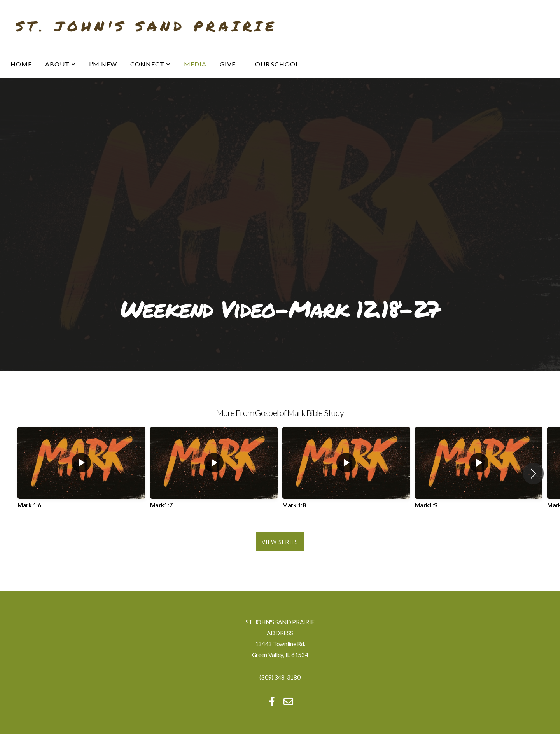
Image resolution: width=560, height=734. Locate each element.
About (60, 64)
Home (21, 64)
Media (195, 64)
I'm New (103, 64)
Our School (277, 64)
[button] (533, 474)
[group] (81, 474)
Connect (150, 64)
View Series (280, 542)
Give (228, 64)
